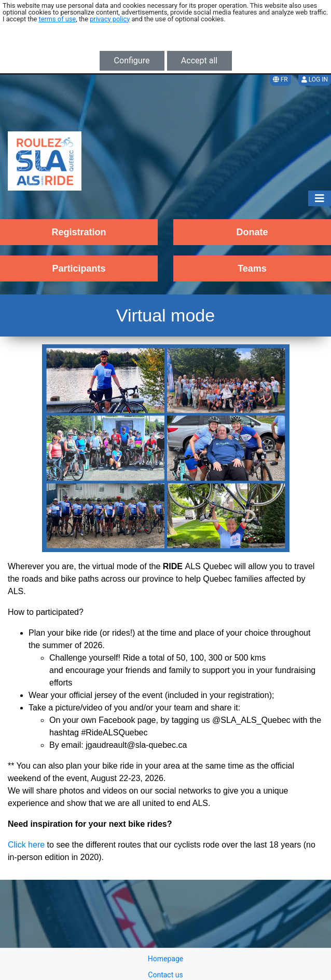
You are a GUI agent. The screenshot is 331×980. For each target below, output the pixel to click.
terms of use (58, 19)
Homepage (165, 959)
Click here (26, 845)
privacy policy (110, 19)
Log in (315, 79)
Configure (132, 61)
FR (280, 79)
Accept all (199, 61)
